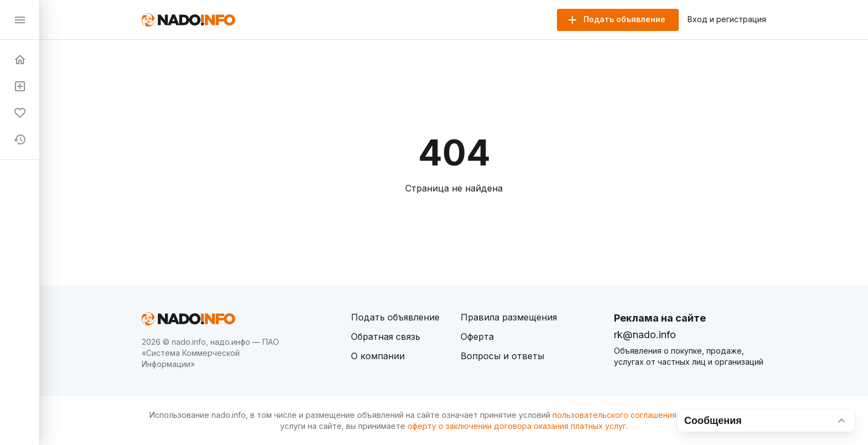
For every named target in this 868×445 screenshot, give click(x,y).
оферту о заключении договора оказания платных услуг (517, 426)
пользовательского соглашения (614, 415)
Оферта (477, 337)
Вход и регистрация (727, 19)
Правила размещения (509, 317)
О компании (378, 356)
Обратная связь (386, 337)
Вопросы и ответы (502, 356)
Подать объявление (395, 317)
